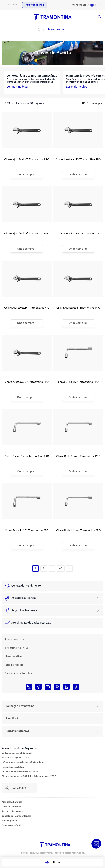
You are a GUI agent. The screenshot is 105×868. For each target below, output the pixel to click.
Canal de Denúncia (11, 807)
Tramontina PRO (16, 648)
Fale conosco (14, 665)
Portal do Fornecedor (13, 811)
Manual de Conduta (12, 802)
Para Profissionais (35, 5)
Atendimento (79, 5)
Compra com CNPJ (11, 825)
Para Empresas (10, 821)
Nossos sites (14, 656)
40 (61, 568)
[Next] (70, 568)
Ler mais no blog (17, 87)
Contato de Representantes (16, 816)
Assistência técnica (18, 673)
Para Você (12, 5)
